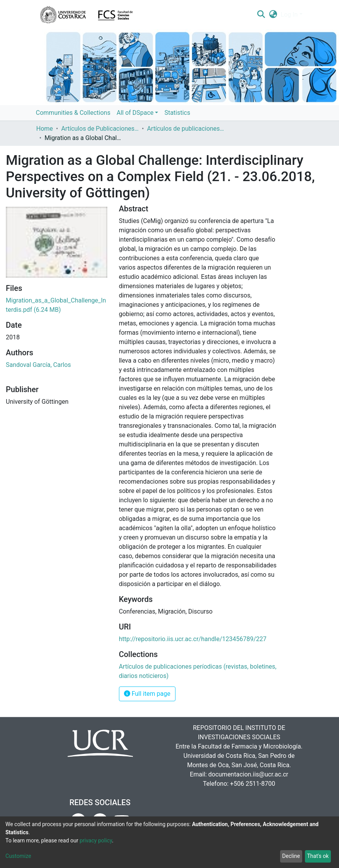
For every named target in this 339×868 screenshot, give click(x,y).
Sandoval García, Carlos (38, 365)
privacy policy (96, 840)
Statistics (177, 113)
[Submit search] (261, 15)
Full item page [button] (147, 694)
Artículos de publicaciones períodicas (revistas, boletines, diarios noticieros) (186, 129)
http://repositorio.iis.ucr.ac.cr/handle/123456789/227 (193, 639)
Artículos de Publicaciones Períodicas (100, 129)
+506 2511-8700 (253, 784)
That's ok (318, 856)
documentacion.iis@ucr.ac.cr (248, 774)
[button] (273, 15)
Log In (289, 15)
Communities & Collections (73, 113)
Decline (291, 856)
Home (45, 129)
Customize (18, 856)
